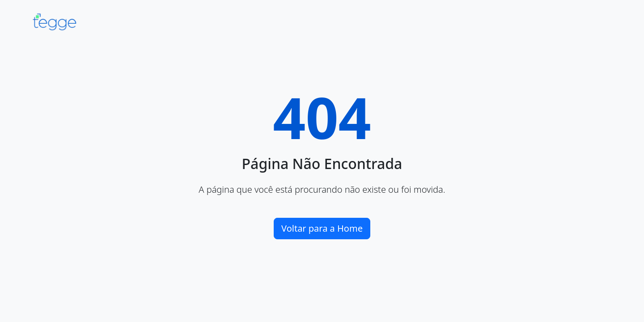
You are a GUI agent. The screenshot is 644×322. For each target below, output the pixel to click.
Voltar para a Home (322, 228)
